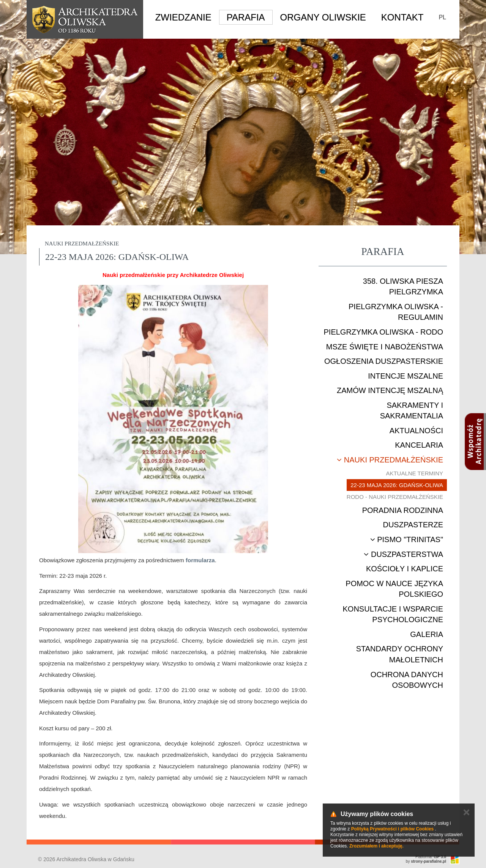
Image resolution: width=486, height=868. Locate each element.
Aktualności (416, 431)
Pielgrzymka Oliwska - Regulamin (396, 312)
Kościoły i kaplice (405, 569)
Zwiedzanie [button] (183, 17)
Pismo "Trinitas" (407, 539)
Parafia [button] (246, 17)
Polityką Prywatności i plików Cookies (392, 829)
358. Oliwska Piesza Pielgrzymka (403, 287)
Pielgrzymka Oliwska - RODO (383, 332)
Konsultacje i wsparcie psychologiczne (393, 614)
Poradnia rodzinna (403, 510)
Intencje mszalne (406, 376)
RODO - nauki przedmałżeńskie (395, 497)
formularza (200, 560)
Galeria (427, 634)
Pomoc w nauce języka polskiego (394, 589)
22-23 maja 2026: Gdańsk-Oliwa (397, 485)
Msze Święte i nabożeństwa (385, 347)
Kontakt (402, 17)
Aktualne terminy (414, 473)
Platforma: (431, 857)
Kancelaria (419, 445)
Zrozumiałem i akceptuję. (376, 846)
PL (442, 17)
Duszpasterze (413, 525)
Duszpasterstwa (403, 554)
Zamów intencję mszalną (390, 390)
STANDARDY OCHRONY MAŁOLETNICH (400, 654)
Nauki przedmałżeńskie (390, 460)
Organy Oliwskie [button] (323, 17)
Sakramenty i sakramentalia (412, 411)
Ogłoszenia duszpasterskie (384, 361)
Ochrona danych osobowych (407, 680)
